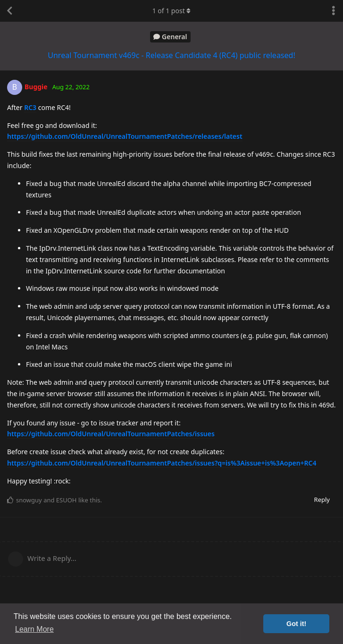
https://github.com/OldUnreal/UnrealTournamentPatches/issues (111, 434)
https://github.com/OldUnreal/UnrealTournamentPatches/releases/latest (125, 136)
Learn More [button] (34, 629)
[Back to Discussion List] (9, 11)
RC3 (30, 107)
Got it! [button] (296, 624)
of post (172, 11)
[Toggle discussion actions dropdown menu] (334, 11)
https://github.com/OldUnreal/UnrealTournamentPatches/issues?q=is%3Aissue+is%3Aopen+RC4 (162, 463)
